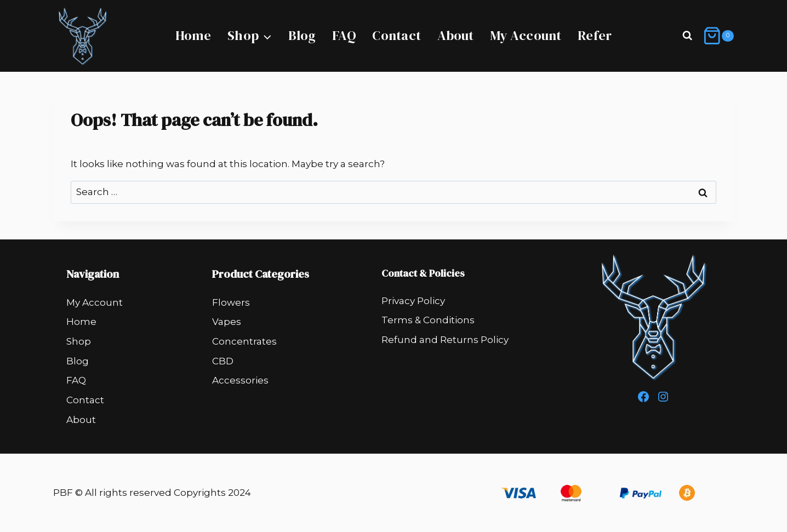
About (456, 35)
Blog (302, 35)
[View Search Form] (687, 36)
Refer (595, 35)
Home (193, 35)
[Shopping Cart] (718, 36)
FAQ (344, 35)
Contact (397, 35)
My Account (526, 35)
